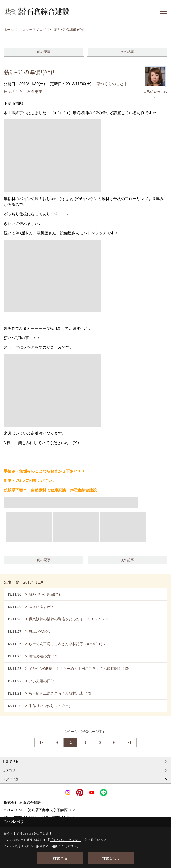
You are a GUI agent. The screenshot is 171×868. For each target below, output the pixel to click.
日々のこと (13, 92)
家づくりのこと (110, 84)
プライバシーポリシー (65, 840)
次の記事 (127, 52)
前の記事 (44, 52)
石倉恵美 (35, 92)
